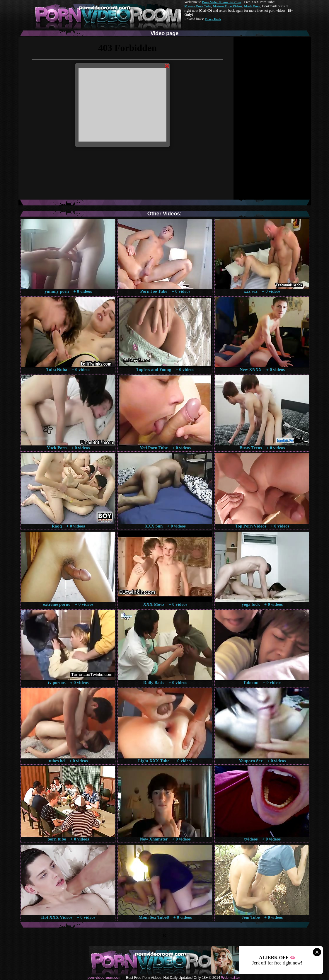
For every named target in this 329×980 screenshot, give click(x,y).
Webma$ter (231, 978)
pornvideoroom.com (105, 978)
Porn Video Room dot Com (222, 2)
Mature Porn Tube (198, 6)
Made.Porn (252, 6)
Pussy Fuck (213, 19)
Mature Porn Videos (228, 6)
